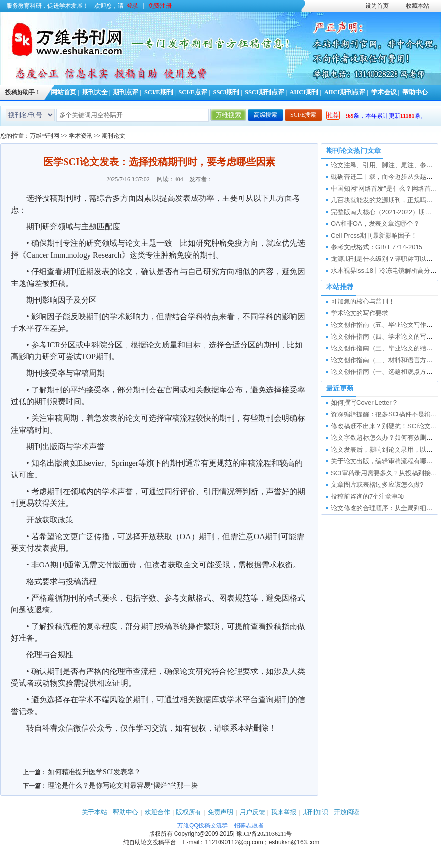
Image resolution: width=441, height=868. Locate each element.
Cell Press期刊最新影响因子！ (374, 235)
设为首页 (377, 6)
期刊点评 (126, 92)
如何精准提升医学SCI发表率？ (94, 772)
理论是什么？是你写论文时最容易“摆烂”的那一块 (123, 786)
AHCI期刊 (304, 92)
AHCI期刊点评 (345, 92)
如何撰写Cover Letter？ (364, 402)
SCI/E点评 (193, 92)
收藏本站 (418, 6)
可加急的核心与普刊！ (363, 301)
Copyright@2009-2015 (204, 834)
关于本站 (94, 812)
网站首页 (64, 92)
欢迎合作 (157, 812)
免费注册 (160, 6)
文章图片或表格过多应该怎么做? (377, 485)
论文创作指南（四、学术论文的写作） (385, 336)
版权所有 (189, 812)
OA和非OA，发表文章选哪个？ (375, 224)
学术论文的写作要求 (360, 313)
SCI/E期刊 (159, 92)
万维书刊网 (44, 136)
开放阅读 (347, 812)
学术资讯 (81, 136)
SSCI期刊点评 (265, 92)
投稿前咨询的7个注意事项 (368, 496)
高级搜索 (265, 115)
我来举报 (284, 812)
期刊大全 (95, 92)
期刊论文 (113, 136)
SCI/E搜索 (303, 115)
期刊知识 (315, 812)
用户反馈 (252, 812)
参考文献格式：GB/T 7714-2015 (377, 247)
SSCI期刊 (226, 92)
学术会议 (384, 92)
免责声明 (220, 812)
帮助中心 (415, 92)
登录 (132, 6)
